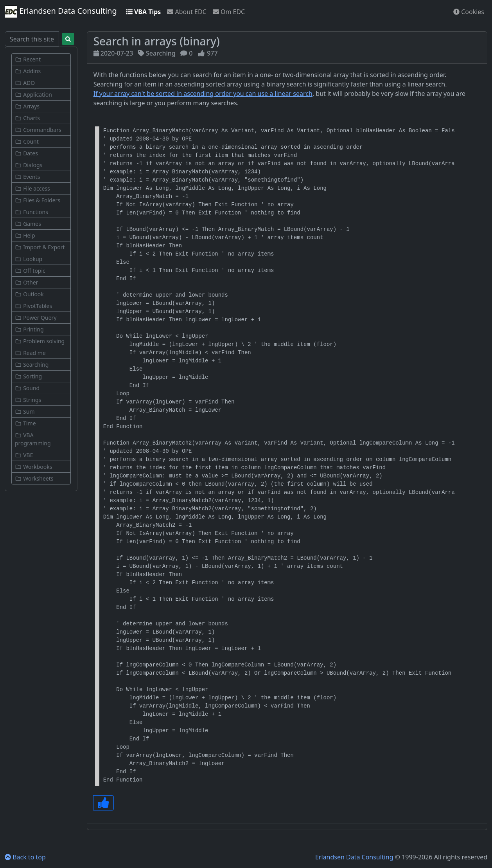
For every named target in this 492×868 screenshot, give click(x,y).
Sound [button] (27, 388)
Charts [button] (27, 118)
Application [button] (33, 95)
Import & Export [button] (40, 247)
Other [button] (26, 282)
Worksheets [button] (34, 478)
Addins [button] (28, 71)
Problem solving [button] (40, 341)
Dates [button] (26, 153)
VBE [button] (24, 455)
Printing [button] (29, 329)
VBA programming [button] (33, 439)
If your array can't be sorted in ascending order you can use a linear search (203, 94)
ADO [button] (25, 83)
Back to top (25, 857)
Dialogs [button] (29, 165)
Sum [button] (25, 411)
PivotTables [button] (33, 306)
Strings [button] (28, 400)
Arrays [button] (27, 106)
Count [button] (27, 141)
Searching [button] (32, 365)
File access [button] (32, 188)
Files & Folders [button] (38, 200)
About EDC (187, 12)
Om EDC (229, 12)
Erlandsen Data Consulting (61, 12)
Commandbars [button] (38, 130)
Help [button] (25, 235)
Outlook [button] (29, 294)
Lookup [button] (29, 259)
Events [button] (27, 177)
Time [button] (25, 423)
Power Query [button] (36, 318)
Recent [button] (28, 59)
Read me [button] (30, 353)
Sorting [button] (28, 376)
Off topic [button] (30, 271)
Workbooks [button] (33, 467)
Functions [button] (31, 212)
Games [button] (28, 224)
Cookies (469, 12)
